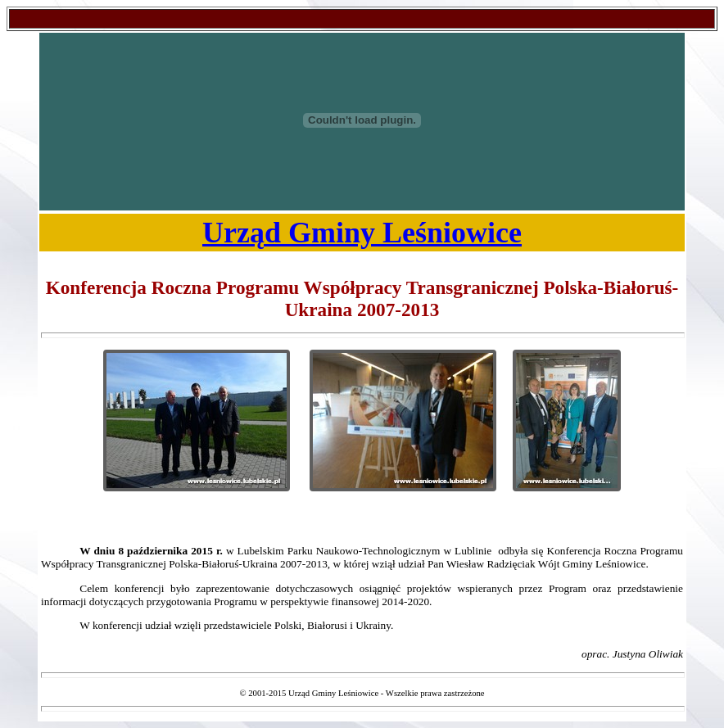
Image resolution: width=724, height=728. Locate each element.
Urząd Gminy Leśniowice (362, 233)
